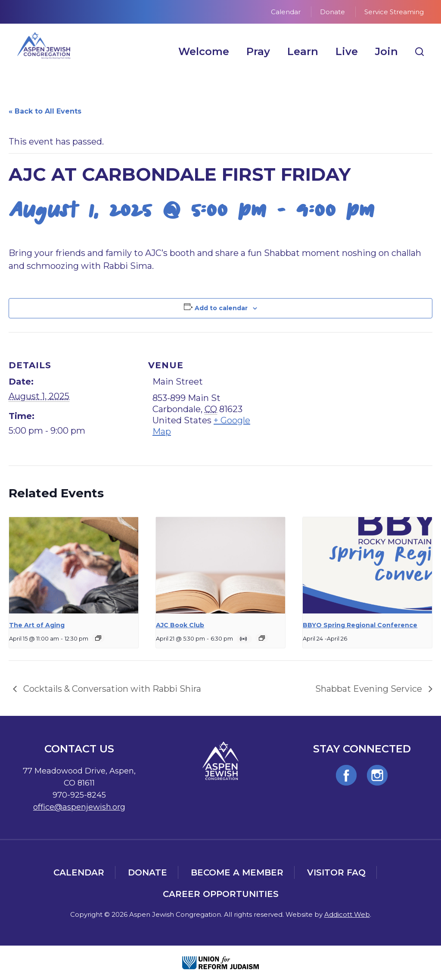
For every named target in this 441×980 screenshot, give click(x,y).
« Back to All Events (45, 111)
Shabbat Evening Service (370, 689)
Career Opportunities (221, 894)
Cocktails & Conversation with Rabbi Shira (111, 689)
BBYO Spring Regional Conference (360, 625)
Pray (258, 51)
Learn (303, 51)
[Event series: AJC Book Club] (262, 638)
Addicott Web (347, 914)
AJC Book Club (180, 625)
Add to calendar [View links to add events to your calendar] (221, 308)
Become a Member (237, 872)
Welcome (204, 51)
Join (387, 51)
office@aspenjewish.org (79, 807)
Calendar (286, 12)
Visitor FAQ (336, 872)
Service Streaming (394, 12)
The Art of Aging (37, 625)
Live (347, 51)
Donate (332, 12)
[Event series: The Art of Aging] (98, 638)
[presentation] (74, 566)
